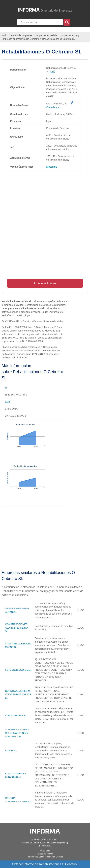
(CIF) (52, 72)
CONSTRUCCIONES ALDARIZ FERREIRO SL (16, 628)
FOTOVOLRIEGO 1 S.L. (18, 670)
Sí (6, 388)
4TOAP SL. (11, 751)
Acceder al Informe (45, 283)
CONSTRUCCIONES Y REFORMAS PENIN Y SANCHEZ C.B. (17, 733)
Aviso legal (45, 851)
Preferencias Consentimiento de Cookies (45, 857)
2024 (7, 402)
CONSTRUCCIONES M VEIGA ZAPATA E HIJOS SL (18, 694)
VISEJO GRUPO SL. (16, 715)
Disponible (52, 167)
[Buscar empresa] (41, 22)
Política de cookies (45, 854)
